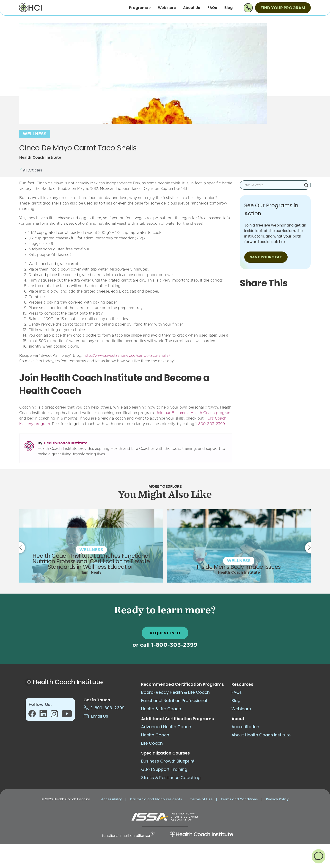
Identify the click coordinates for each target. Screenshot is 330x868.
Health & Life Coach (161, 709)
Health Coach (155, 735)
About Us (192, 8)
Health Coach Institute (65, 443)
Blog (228, 8)
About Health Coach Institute (261, 735)
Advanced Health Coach (166, 727)
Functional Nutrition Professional (174, 701)
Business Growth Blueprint (168, 761)
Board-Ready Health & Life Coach (175, 692)
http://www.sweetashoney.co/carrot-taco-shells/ (127, 356)
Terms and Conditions (239, 799)
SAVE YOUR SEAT (266, 257)
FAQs (212, 8)
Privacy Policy (277, 799)
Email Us (96, 716)
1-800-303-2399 (210, 424)
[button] (319, 856)
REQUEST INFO (165, 633)
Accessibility (111, 799)
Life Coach (152, 743)
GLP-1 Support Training (164, 769)
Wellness (35, 134)
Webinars (167, 8)
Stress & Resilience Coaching (171, 778)
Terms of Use (201, 799)
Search (306, 185)
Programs (140, 8)
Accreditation (245, 727)
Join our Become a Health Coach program (194, 413)
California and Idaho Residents (156, 799)
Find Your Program (283, 8)
